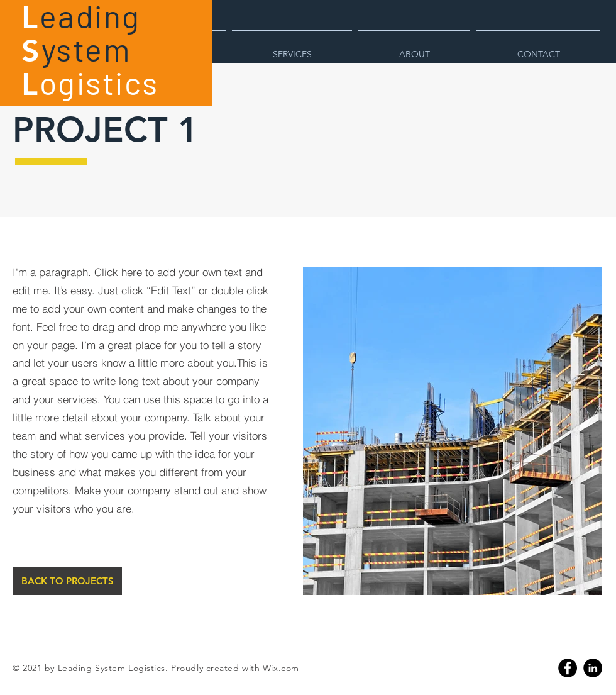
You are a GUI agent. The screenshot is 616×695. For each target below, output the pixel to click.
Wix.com (281, 668)
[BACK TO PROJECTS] (67, 581)
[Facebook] (568, 668)
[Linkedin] (593, 668)
